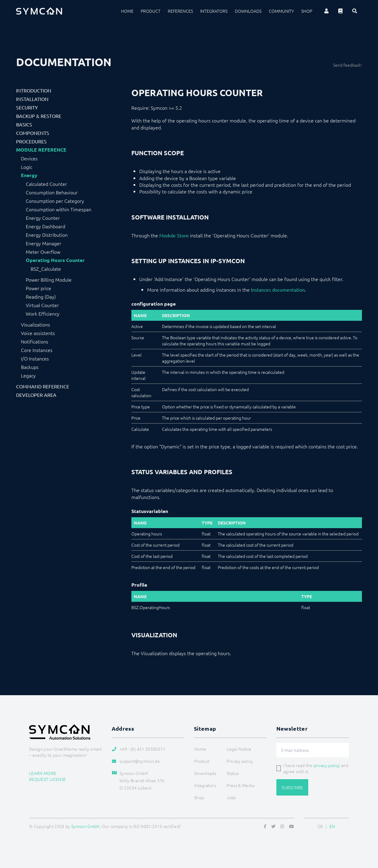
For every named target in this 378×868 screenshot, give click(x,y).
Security (27, 107)
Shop (307, 11)
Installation (32, 99)
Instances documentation (278, 290)
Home (127, 11)
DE (321, 826)
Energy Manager (44, 243)
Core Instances (37, 350)
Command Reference (43, 386)
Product (151, 11)
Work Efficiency (43, 313)
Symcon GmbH (86, 826)
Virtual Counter (42, 305)
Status (233, 773)
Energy (29, 175)
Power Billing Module (49, 280)
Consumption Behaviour (52, 192)
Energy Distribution (47, 235)
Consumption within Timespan (59, 209)
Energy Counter (43, 218)
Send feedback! (348, 65)
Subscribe (292, 787)
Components (33, 133)
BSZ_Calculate (46, 269)
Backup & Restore (39, 116)
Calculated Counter (46, 184)
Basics (24, 124)
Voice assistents (38, 333)
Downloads (248, 11)
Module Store (174, 235)
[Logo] (39, 11)
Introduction (34, 90)
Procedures (31, 141)
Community (281, 11)
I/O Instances (35, 358)
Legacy (28, 375)
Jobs (231, 797)
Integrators (214, 11)
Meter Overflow (43, 252)
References (180, 11)
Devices (29, 158)
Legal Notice (239, 749)
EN (332, 826)
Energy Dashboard (46, 226)
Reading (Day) (41, 297)
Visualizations (35, 324)
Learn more (43, 773)
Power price (39, 288)
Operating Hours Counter (55, 260)
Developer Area (36, 395)
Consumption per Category (55, 201)
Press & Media (240, 785)
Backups (30, 367)
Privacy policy (240, 761)
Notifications (35, 341)
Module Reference (41, 150)
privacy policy (327, 765)
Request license (47, 779)
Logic (27, 167)
